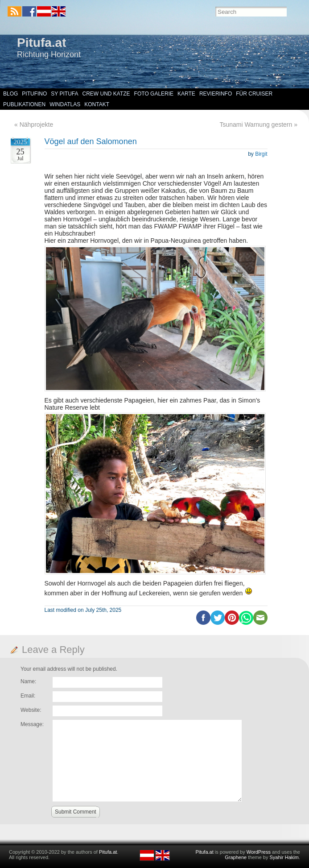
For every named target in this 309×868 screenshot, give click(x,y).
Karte (186, 94)
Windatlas (65, 104)
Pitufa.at (41, 43)
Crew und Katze (106, 94)
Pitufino (34, 94)
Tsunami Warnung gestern (256, 125)
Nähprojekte (37, 125)
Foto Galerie (154, 94)
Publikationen (24, 104)
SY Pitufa (64, 94)
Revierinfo (216, 94)
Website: (31, 710)
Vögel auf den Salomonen (91, 141)
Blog (10, 94)
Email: (28, 696)
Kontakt (97, 104)
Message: (32, 724)
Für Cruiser (254, 94)
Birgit (261, 154)
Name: (28, 681)
